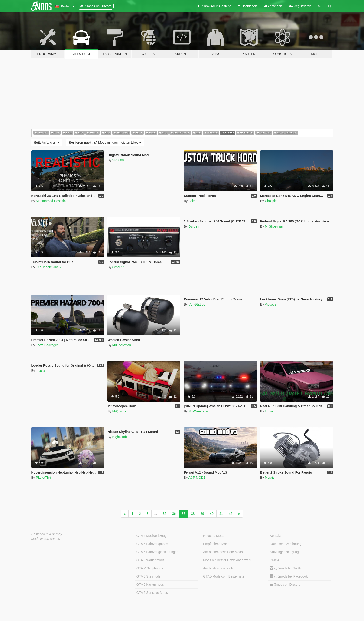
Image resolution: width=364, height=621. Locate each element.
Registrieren (300, 6)
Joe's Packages (47, 345)
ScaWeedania (199, 411)
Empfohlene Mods (216, 544)
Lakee (193, 201)
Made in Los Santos (46, 539)
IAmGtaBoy (197, 304)
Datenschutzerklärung (286, 544)
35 (165, 514)
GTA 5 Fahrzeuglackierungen (158, 552)
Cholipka (271, 201)
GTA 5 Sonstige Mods (152, 593)
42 (231, 514)
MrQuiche (119, 411)
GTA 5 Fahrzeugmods (152, 544)
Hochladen (247, 6)
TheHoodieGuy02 (49, 267)
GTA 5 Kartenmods (150, 584)
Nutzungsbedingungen (286, 552)
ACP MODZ (197, 478)
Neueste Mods (214, 536)
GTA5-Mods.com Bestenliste (224, 576)
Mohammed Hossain (51, 201)
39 (202, 514)
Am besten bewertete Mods (223, 552)
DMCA (275, 560)
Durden (194, 226)
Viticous (271, 304)
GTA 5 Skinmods (149, 576)
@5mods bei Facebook (289, 576)
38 (193, 514)
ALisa (269, 411)
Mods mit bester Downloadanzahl (227, 560)
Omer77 (118, 267)
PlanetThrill (44, 478)
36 (174, 514)
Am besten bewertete (218, 568)
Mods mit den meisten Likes (105, 143)
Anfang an (47, 143)
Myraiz (270, 478)
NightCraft (119, 437)
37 (183, 514)
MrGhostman (274, 226)
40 (212, 514)
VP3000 (118, 160)
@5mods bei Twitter (286, 568)
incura (40, 371)
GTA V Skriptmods (150, 568)
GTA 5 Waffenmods (150, 560)
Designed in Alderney (47, 534)
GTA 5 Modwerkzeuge (152, 536)
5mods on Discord (285, 585)
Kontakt (275, 536)
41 (221, 514)
